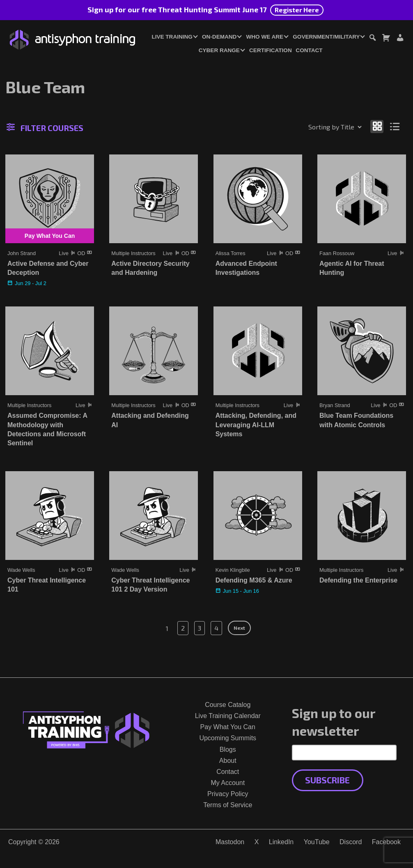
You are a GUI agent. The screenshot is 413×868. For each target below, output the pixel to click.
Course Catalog (228, 705)
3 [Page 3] (200, 628)
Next (239, 628)
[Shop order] (317, 127)
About (228, 761)
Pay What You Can (228, 727)
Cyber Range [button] (219, 50)
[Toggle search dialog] (372, 39)
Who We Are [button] (265, 37)
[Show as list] (395, 126)
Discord (351, 842)
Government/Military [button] (326, 37)
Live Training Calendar (228, 716)
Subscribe (327, 780)
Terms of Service (228, 805)
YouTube (317, 842)
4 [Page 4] (216, 628)
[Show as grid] (377, 126)
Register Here (297, 10)
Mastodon (230, 842)
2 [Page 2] (183, 628)
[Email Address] (344, 753)
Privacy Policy (228, 794)
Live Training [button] (172, 37)
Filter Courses (45, 128)
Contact (309, 50)
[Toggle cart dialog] (386, 39)
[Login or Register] (400, 39)
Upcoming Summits (228, 738)
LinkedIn (281, 842)
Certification (271, 50)
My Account (228, 783)
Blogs (228, 749)
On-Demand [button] (219, 37)
